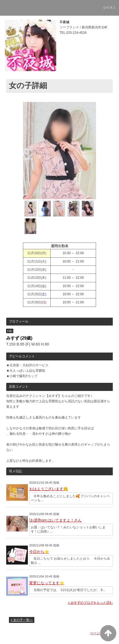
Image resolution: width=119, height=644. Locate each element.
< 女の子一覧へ (22, 620)
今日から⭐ (39, 552)
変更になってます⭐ (47, 583)
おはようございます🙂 (49, 489)
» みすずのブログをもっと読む (90, 603)
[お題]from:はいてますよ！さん (55, 520)
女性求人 (110, 8)
